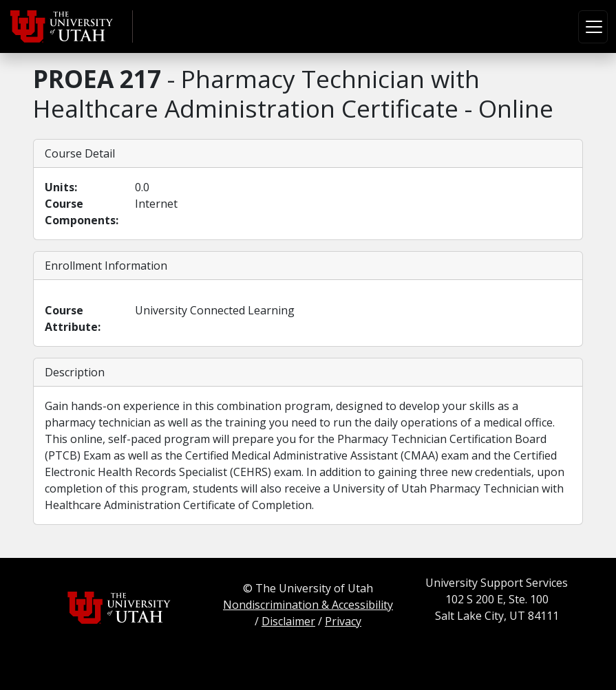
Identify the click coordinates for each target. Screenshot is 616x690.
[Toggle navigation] (593, 27)
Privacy (343, 621)
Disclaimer (288, 621)
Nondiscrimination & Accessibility (308, 605)
